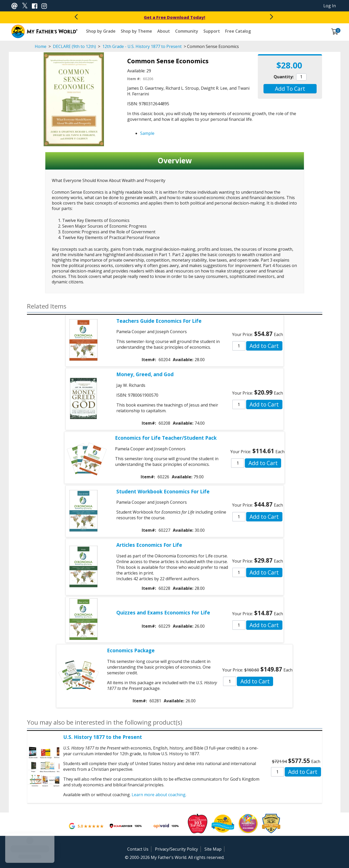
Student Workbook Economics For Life (163, 491)
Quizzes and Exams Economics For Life (163, 612)
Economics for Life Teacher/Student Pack (166, 438)
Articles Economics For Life (149, 545)
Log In (330, 6)
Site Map (213, 849)
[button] (290, 89)
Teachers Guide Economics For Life (159, 321)
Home (41, 46)
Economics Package (131, 650)
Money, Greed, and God (145, 374)
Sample (147, 133)
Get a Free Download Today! (174, 17)
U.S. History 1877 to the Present (103, 737)
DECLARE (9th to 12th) (74, 46)
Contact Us (138, 849)
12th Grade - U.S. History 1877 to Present (142, 46)
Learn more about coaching (159, 795)
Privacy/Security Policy (176, 849)
